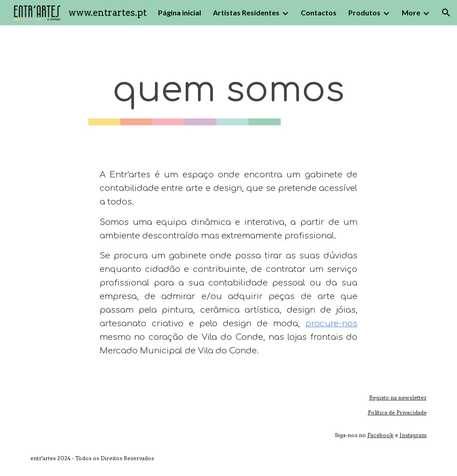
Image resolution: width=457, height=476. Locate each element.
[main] (229, 90)
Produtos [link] (364, 12)
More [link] (411, 12)
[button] (446, 13)
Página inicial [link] (180, 12)
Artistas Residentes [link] (246, 12)
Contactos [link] (319, 12)
